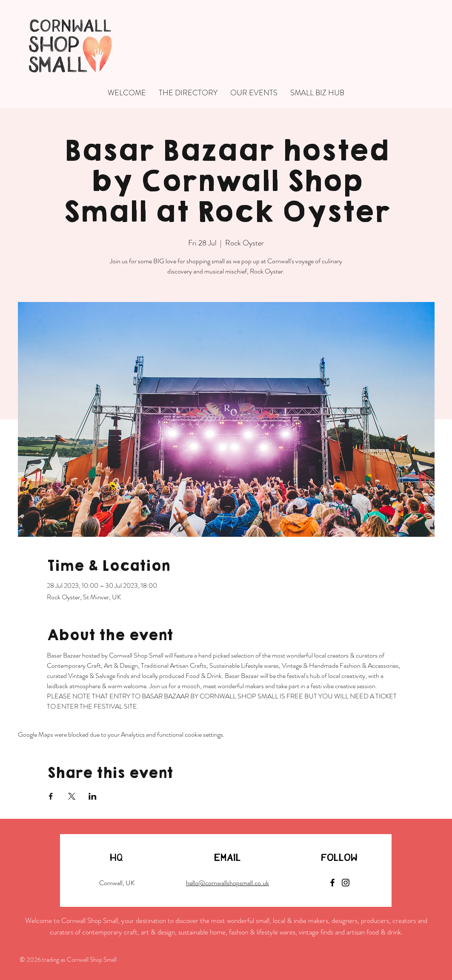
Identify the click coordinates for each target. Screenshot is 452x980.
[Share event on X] (72, 796)
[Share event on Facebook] (51, 796)
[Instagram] (346, 883)
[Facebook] (332, 883)
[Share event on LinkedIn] (93, 796)
